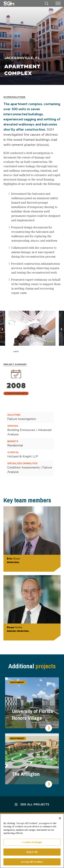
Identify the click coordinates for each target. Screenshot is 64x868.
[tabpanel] (32, 328)
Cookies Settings (32, 844)
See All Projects (32, 804)
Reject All (32, 853)
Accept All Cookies (32, 863)
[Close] (60, 820)
